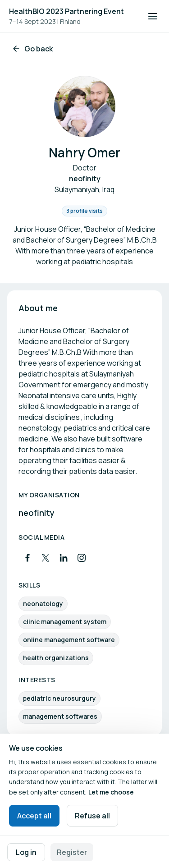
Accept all (34, 816)
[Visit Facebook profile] (27, 558)
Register (72, 852)
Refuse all (92, 816)
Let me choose (111, 792)
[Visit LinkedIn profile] (64, 558)
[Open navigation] (153, 16)
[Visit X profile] (46, 558)
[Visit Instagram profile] (82, 558)
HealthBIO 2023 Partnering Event (66, 11)
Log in (26, 852)
